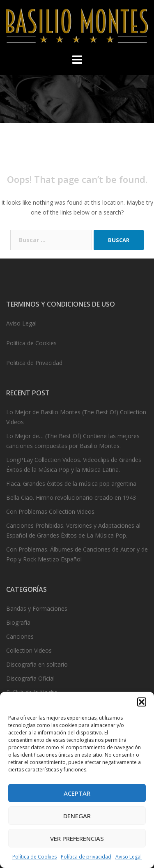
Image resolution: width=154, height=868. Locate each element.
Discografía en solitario (37, 664)
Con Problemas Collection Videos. (51, 511)
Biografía (18, 622)
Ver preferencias (77, 838)
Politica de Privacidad (34, 363)
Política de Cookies (34, 857)
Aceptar (77, 793)
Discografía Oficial (30, 678)
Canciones (20, 636)
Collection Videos (29, 650)
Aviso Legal (129, 857)
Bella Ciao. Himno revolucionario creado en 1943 (71, 497)
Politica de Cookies (31, 343)
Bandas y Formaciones (37, 608)
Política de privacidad (86, 857)
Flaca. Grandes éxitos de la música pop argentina (71, 484)
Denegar (77, 816)
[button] (142, 702)
